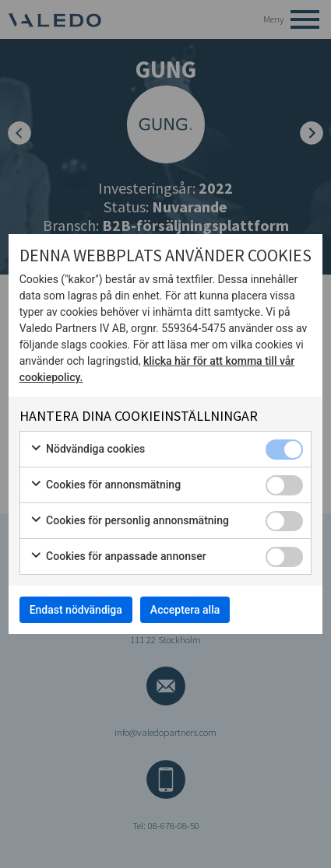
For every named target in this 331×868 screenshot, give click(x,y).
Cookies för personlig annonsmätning (129, 521)
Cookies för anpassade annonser (118, 557)
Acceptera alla (185, 610)
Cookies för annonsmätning (105, 485)
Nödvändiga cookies (88, 450)
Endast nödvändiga (76, 610)
